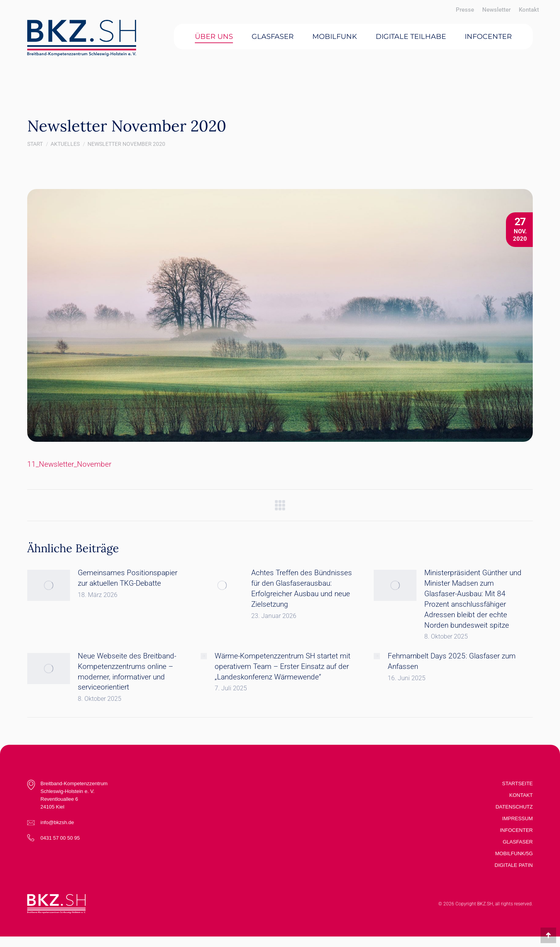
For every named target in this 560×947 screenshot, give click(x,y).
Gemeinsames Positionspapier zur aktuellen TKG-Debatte (128, 578)
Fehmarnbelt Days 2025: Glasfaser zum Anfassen (452, 661)
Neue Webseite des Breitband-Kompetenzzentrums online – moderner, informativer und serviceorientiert (127, 672)
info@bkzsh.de (57, 822)
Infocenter (517, 830)
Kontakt (521, 795)
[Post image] (49, 585)
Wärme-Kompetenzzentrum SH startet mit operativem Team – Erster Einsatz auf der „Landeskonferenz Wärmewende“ (283, 666)
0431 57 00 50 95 (60, 838)
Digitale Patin (514, 865)
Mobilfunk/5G (514, 853)
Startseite (517, 783)
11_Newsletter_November (69, 464)
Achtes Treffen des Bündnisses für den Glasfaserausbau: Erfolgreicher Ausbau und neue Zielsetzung (302, 588)
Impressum (517, 818)
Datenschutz (514, 807)
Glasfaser (518, 842)
